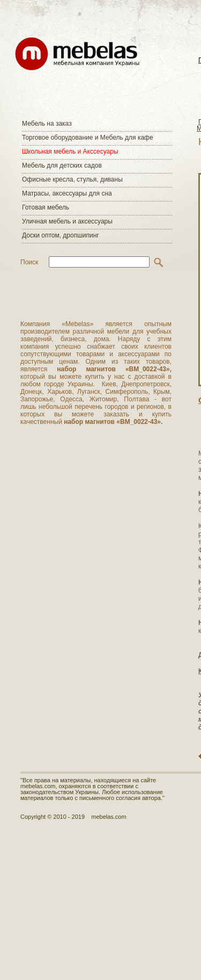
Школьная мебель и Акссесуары (70, 152)
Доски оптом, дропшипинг (61, 235)
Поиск (29, 262)
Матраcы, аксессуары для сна (67, 193)
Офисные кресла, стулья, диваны (72, 179)
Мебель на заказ (47, 124)
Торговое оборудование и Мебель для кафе (88, 138)
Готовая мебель (46, 207)
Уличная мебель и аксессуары (67, 221)
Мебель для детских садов (62, 165)
